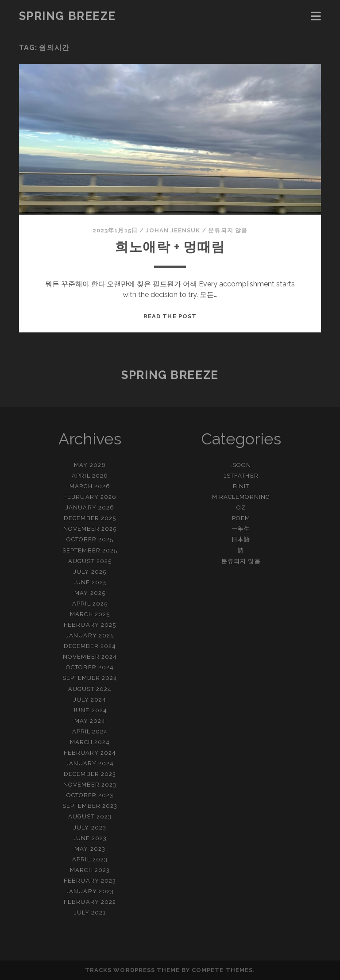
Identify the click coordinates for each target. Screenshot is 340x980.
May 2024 (90, 721)
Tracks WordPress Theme (132, 970)
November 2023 (90, 785)
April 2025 (90, 604)
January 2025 (90, 635)
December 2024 (90, 646)
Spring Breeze (68, 16)
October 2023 (90, 795)
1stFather (241, 476)
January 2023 (90, 891)
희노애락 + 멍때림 (170, 247)
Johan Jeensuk (173, 230)
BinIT (241, 486)
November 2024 (90, 657)
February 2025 (90, 625)
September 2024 (90, 678)
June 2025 (90, 582)
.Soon (241, 465)
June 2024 (90, 710)
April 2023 (90, 859)
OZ (241, 507)
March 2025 (90, 614)
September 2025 (90, 550)
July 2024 (90, 700)
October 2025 (90, 539)
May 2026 (90, 465)
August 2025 (90, 561)
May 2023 (90, 849)
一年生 (241, 529)
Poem (241, 518)
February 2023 (90, 881)
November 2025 (90, 529)
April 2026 (90, 476)
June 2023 (90, 838)
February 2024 (90, 753)
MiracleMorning (241, 497)
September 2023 (90, 806)
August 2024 (90, 689)
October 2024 (90, 667)
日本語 (241, 539)
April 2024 (90, 731)
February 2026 (90, 497)
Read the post (170, 316)
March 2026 (90, 486)
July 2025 (90, 572)
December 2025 (90, 518)
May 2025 (90, 593)
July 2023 (90, 828)
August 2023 (90, 816)
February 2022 (90, 902)
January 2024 (90, 763)
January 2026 (90, 507)
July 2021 (90, 912)
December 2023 (90, 774)
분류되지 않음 (228, 230)
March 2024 (90, 742)
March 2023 (90, 870)
